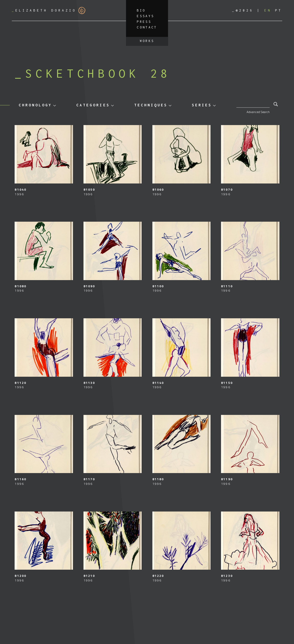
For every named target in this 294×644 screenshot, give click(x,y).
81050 (89, 190)
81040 (20, 190)
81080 (20, 286)
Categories (93, 105)
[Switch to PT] (279, 10)
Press (144, 22)
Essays (145, 16)
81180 (158, 479)
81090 (89, 286)
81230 (227, 576)
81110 (227, 286)
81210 (89, 576)
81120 (20, 383)
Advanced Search (258, 112)
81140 (158, 383)
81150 (227, 383)
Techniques (151, 105)
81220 (158, 576)
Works (147, 41)
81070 (227, 190)
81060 (158, 190)
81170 (89, 479)
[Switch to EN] (268, 10)
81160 (20, 479)
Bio (141, 10)
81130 (89, 383)
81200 (20, 576)
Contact (147, 27)
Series (202, 105)
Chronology (35, 105)
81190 (227, 479)
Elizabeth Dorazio (49, 11)
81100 (158, 286)
